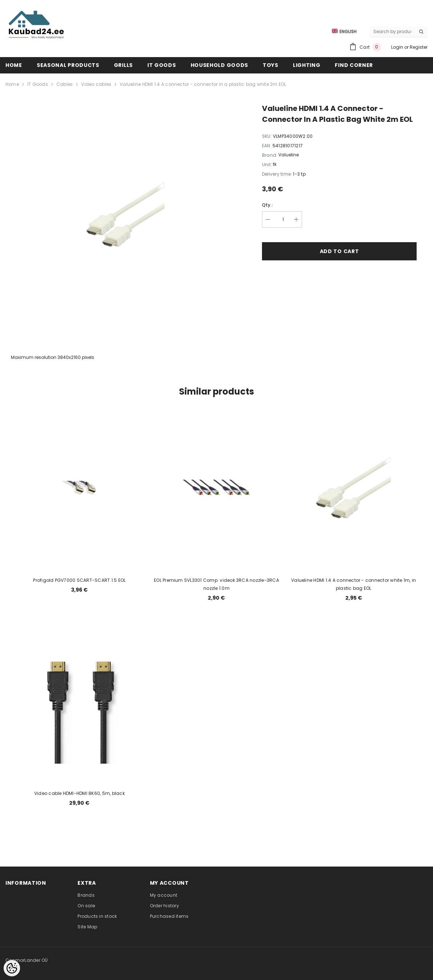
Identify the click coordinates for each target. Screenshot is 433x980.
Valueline (289, 155)
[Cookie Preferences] (12, 968)
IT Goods (38, 84)
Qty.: (267, 205)
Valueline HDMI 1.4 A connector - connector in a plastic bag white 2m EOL (203, 84)
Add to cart (339, 251)
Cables (65, 84)
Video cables (96, 84)
